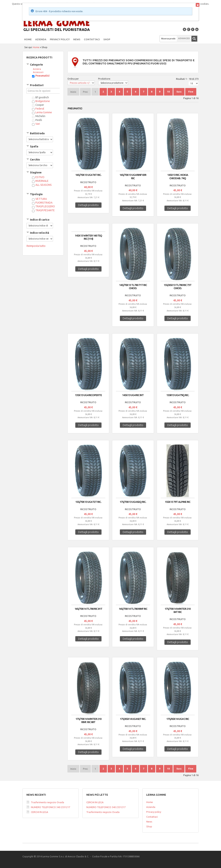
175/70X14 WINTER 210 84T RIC (178, 610)
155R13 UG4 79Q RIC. (178, 395)
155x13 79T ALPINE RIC (178, 502)
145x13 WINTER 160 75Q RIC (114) (88, 237)
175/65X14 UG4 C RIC (178, 719)
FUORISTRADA (44, 203)
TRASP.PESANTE (45, 210)
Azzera (37, 69)
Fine (191, 92)
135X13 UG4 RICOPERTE (88, 395)
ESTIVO (40, 177)
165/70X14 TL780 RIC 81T (88, 609)
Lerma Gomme (44, 112)
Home (36, 47)
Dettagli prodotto (88, 205)
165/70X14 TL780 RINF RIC (133, 609)
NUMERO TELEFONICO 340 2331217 (50, 807)
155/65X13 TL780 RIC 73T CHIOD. (178, 287)
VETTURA (41, 199)
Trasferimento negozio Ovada (47, 802)
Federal (40, 109)
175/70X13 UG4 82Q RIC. (133, 502)
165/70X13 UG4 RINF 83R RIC (133, 177)
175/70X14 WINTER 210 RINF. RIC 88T (88, 721)
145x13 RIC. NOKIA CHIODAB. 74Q (178, 177)
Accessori (38, 72)
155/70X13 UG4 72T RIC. (88, 502)
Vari (38, 124)
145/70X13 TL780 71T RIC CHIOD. (133, 287)
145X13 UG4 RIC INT (133, 395)
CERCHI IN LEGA (40, 812)
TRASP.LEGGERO (45, 206)
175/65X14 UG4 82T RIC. (133, 719)
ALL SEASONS (44, 185)
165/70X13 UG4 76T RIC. (88, 175)
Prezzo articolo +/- (80, 83)
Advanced (184, 38)
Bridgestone (43, 101)
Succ (179, 92)
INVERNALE (42, 181)
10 (168, 92)
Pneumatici (42, 76)
